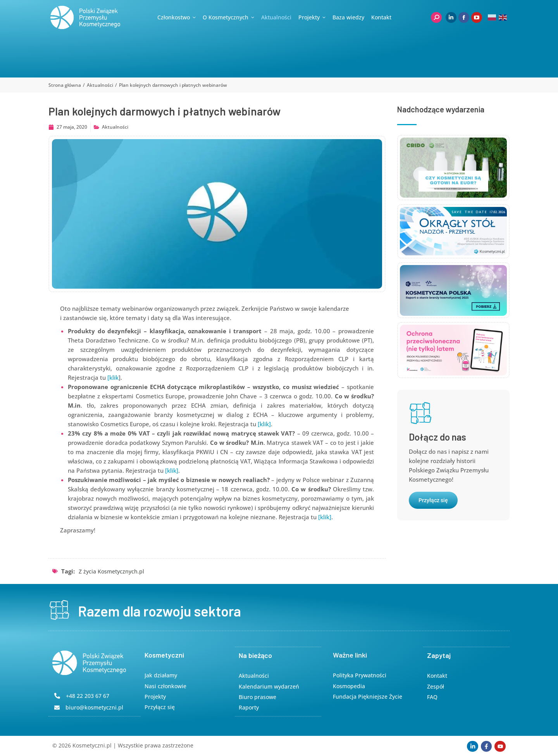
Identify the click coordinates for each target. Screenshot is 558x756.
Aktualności (115, 127)
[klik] (264, 424)
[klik (113, 377)
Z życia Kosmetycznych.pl (111, 571)
